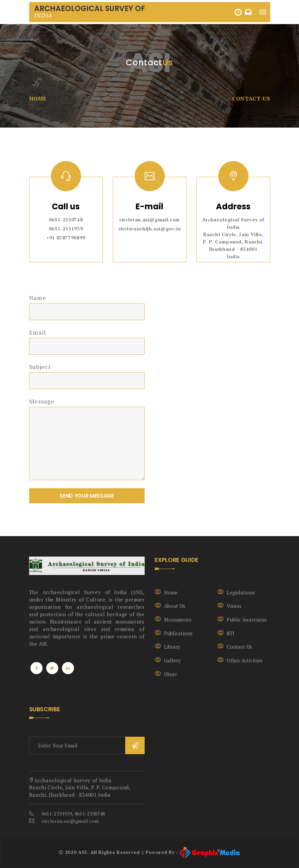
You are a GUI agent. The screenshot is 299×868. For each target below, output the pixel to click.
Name (38, 298)
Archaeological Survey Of (90, 11)
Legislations (241, 592)
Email (38, 332)
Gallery (172, 660)
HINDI (239, 12)
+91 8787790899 (66, 238)
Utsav (171, 674)
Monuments (178, 620)
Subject (40, 367)
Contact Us (239, 647)
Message (42, 401)
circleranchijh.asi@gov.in (150, 229)
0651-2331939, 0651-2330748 (73, 814)
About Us (175, 606)
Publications (178, 633)
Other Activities (245, 660)
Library (172, 647)
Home (38, 98)
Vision (234, 606)
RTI (231, 633)
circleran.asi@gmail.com (149, 220)
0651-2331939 (66, 229)
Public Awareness (247, 620)
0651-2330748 (66, 220)
